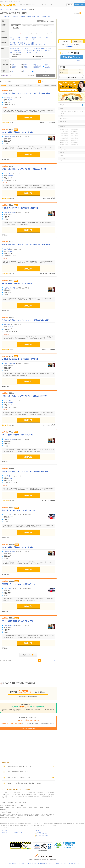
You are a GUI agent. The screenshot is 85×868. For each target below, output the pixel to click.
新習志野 (37, 814)
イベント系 (23, 48)
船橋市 (42, 808)
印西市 (7, 808)
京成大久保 (12, 817)
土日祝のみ (15, 68)
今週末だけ (15, 17)
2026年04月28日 (74, 143)
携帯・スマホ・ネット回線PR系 (41, 50)
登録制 (46, 65)
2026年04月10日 (74, 129)
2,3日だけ (21, 43)
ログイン (70, 5)
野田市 (25, 808)
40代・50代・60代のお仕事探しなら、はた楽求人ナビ (41, 863)
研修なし (25, 66)
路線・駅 (46, 21)
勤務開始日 (32, 85)
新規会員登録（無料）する (72, 57)
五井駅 (10, 100)
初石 (8, 814)
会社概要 (5, 830)
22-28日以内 (27, 45)
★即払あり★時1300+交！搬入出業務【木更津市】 (20, 208)
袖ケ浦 (25, 816)
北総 (50, 824)
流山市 (1, 808)
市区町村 (52, 21)
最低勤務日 (39, 85)
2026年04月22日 (74, 139)
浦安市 (30, 808)
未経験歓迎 (47, 68)
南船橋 (1, 817)
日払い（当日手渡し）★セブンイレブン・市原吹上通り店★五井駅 (26, 93)
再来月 (34, 39)
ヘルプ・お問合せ (81, 1)
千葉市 (47, 808)
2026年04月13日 (74, 131)
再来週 (12, 39)
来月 (26, 39)
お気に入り (43, 5)
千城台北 (36, 816)
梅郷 (42, 814)
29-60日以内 (34, 45)
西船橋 (30, 816)
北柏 (25, 814)
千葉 (62, 155)
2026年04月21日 (65, 139)
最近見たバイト (77, 41)
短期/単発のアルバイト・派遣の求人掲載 (12, 832)
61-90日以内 (42, 45)
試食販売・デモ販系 (46, 48)
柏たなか (30, 814)
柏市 (13, 808)
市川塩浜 (12, 816)
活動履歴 (28, 5)
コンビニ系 (25, 52)
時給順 (18, 85)
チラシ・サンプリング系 (33, 48)
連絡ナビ (22, 5)
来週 (47, 38)
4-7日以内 (30, 43)
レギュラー (50, 5)
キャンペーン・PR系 (27, 50)
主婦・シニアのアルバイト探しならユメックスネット (69, 863)
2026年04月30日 (65, 145)
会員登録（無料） (79, 5)
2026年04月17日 (65, 137)
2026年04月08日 (74, 133)
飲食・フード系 (33, 52)
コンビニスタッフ (65, 119)
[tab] (65, 41)
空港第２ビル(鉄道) (45, 816)
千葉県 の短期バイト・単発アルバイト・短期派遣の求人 (12, 824)
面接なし (14, 66)
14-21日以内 (20, 45)
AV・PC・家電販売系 (16, 52)
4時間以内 (25, 68)
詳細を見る (28, 118)
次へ (55, 81)
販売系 (62, 113)
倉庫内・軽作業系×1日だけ (44, 17)
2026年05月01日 (74, 145)
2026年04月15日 (74, 135)
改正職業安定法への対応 (42, 835)
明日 (19, 38)
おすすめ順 (4, 85)
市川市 (36, 808)
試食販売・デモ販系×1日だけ (28, 17)
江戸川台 (2, 814)
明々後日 (34, 38)
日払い (35, 65)
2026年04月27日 (65, 143)
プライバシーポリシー (42, 834)
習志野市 (19, 808)
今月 (19, 39)
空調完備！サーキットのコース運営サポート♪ (18, 510)
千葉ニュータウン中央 (16, 814)
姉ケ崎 (67, 150)
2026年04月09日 (65, 129)
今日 (12, 38)
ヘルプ (38, 830)
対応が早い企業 (38, 66)
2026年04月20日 (74, 137)
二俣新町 (19, 816)
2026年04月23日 (65, 141)
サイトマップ (40, 837)
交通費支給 (37, 68)
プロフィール (36, 5)
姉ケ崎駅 (10, 176)
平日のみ (47, 66)
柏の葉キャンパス (4, 816)
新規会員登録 (69, 46)
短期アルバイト (27, 825)
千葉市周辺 (45, 824)
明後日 (26, 38)
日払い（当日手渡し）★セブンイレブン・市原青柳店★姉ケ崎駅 (25, 320)
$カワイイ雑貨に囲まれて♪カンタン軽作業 (17, 132)
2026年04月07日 (65, 133)
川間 (6, 817)
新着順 (11, 85)
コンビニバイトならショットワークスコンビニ (15, 863)
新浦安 (51, 814)
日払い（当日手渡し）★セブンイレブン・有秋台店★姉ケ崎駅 (24, 169)
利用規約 (39, 832)
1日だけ (13, 43)
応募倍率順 (53, 85)
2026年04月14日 (65, 135)
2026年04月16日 (65, 131)
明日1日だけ (7, 17)
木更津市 (2, 809)
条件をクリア (31, 76)
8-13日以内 (13, 45)
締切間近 (25, 65)
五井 (62, 150)
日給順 (25, 85)
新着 (13, 65)
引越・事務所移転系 (15, 50)
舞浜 (18, 817)
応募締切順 (46, 85)
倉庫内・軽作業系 (15, 48)
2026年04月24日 (74, 141)
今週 (40, 38)
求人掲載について (73, 1)
